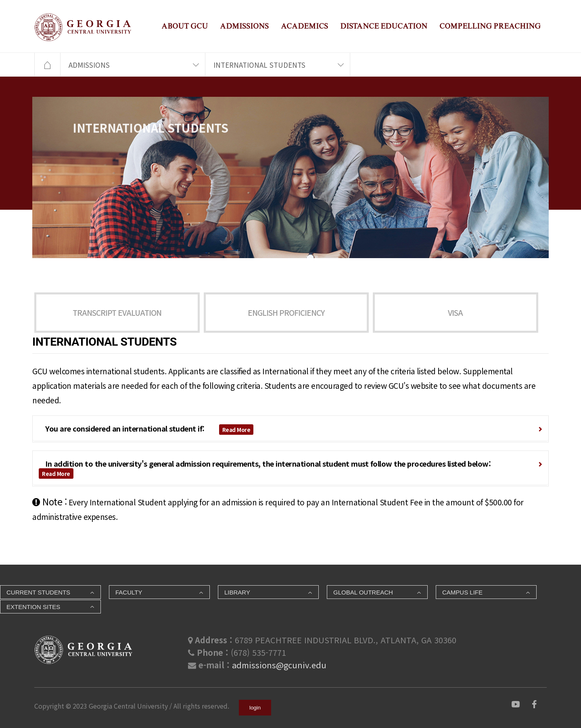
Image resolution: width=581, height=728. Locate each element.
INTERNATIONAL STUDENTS (259, 65)
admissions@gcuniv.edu (279, 665)
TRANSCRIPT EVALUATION (117, 313)
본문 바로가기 (0, 0)
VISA (455, 313)
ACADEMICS (304, 26)
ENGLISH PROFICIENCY (286, 313)
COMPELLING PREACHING (490, 26)
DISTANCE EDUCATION (384, 26)
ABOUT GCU (185, 26)
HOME (47, 65)
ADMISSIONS (244, 26)
